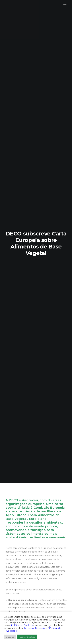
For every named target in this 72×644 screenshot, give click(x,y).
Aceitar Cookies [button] (27, 637)
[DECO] (9, 5)
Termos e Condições (36, 628)
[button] (65, 5)
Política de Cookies (22, 625)
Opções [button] (10, 637)
